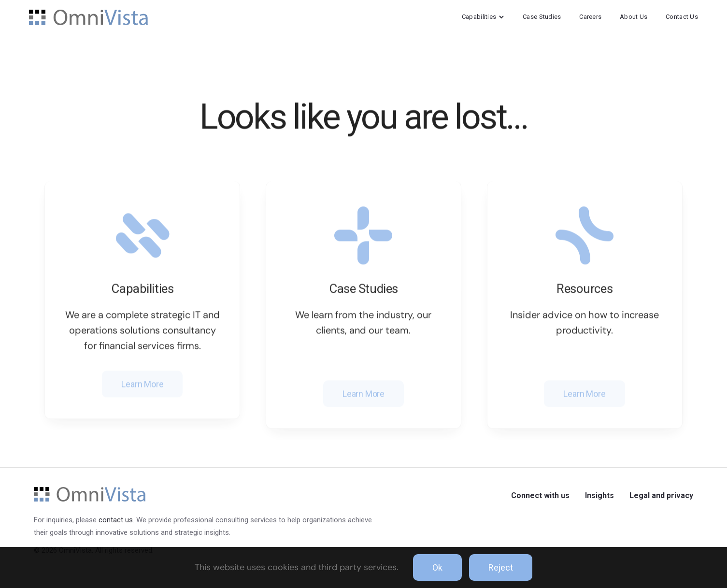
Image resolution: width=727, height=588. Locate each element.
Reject (501, 567)
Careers (590, 17)
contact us (116, 520)
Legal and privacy (661, 495)
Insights (599, 495)
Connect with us (540, 495)
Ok (437, 567)
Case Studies (542, 17)
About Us (634, 17)
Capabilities (483, 17)
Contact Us (682, 17)
